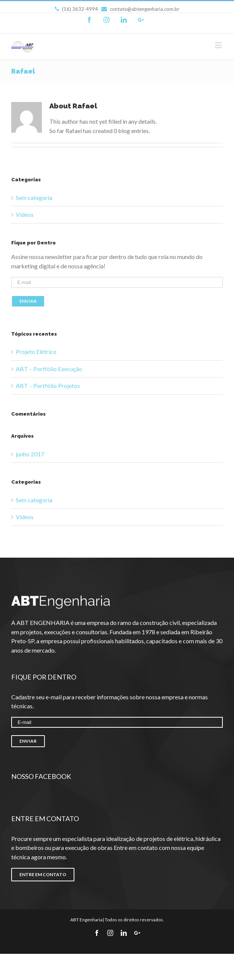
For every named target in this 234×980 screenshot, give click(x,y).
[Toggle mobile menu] (219, 45)
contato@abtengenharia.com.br (140, 9)
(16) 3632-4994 (77, 9)
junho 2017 (30, 454)
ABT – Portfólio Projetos (48, 386)
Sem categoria (34, 198)
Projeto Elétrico (36, 352)
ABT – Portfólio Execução (49, 369)
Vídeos (25, 214)
